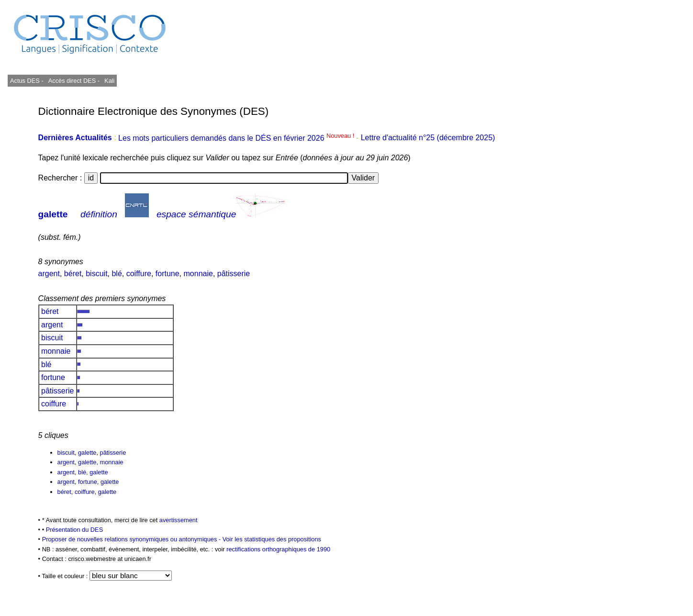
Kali (109, 81)
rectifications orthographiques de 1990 (278, 549)
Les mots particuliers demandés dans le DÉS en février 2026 (237, 138)
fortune (168, 274)
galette (53, 214)
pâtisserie (234, 274)
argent (49, 274)
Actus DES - (27, 81)
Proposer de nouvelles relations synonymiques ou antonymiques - (132, 539)
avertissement (179, 520)
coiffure (139, 274)
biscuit (96, 274)
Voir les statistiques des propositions (272, 539)
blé (117, 274)
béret (73, 274)
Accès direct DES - (74, 81)
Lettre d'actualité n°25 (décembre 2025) (428, 138)
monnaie (198, 274)
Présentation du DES (75, 530)
